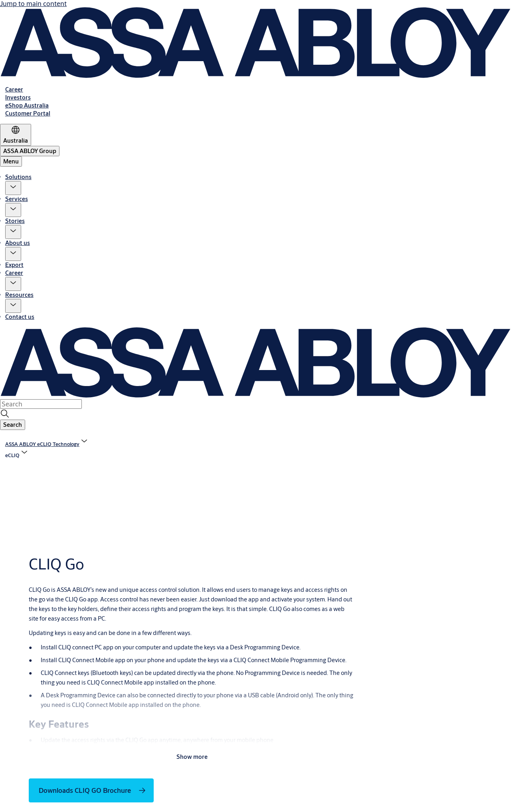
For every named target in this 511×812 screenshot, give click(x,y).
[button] (13, 188)
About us (18, 243)
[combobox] (41, 404)
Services (17, 199)
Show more (192, 757)
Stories (15, 221)
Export (14, 265)
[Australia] (16, 135)
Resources (19, 295)
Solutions (18, 177)
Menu (11, 161)
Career (14, 273)
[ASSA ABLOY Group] (30, 151)
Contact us (20, 317)
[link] (14, 89)
